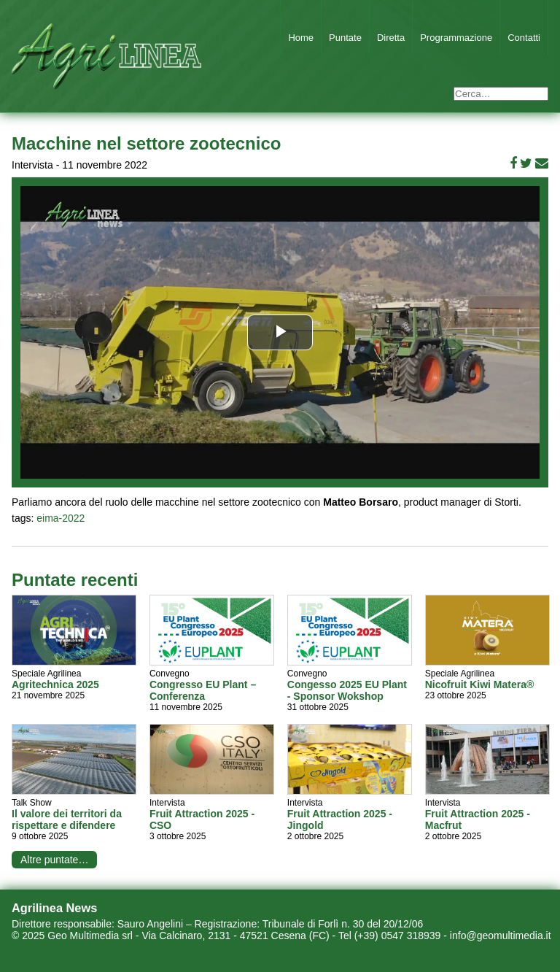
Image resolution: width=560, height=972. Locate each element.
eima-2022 (61, 518)
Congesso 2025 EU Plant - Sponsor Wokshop (347, 690)
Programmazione (456, 38)
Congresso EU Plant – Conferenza (203, 690)
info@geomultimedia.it (501, 936)
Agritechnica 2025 (55, 684)
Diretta (391, 38)
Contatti (524, 38)
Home (301, 38)
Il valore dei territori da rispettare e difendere (67, 819)
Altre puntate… (54, 860)
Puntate (345, 38)
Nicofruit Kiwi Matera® (480, 684)
